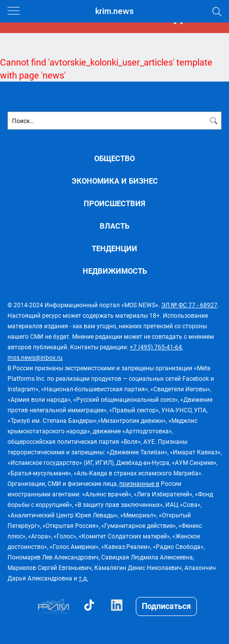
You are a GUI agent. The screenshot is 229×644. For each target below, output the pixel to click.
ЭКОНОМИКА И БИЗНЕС (115, 181)
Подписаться (166, 606)
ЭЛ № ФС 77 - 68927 (189, 305)
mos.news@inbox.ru (35, 357)
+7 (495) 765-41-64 (156, 347)
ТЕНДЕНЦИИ (114, 248)
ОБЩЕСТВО (114, 158)
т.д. (83, 578)
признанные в (139, 483)
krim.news (114, 11)
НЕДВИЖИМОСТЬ (115, 271)
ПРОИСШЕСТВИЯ (114, 203)
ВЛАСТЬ (114, 226)
